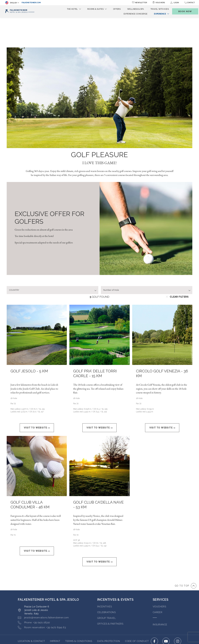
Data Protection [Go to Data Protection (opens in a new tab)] (109, 611)
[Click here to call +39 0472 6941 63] (42, 598)
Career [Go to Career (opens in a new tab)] (158, 582)
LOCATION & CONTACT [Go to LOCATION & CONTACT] (31, 611)
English (11, 3)
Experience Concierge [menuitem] (130, 14)
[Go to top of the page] (186, 556)
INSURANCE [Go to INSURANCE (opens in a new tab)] (160, 595)
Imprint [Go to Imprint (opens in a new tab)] (55, 611)
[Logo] (20, 11)
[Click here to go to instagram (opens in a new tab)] (178, 611)
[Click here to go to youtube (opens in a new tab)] (166, 611)
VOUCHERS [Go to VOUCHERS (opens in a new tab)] (159, 577)
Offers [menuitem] (112, 9)
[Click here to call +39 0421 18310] (34, 593)
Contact (191, 3)
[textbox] (51, 260)
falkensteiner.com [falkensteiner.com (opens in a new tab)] (31, 3)
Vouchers (160, 3)
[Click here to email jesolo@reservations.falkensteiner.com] (43, 588)
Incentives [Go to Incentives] (105, 577)
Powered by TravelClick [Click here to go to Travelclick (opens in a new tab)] (99, 636)
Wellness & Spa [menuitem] (130, 9)
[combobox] (52, 260)
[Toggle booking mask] (182, 11)
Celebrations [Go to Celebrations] (106, 582)
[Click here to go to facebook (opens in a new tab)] (154, 611)
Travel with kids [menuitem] (154, 9)
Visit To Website (37, 398)
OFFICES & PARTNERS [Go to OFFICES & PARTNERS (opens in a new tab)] (110, 594)
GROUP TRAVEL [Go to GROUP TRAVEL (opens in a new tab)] (106, 588)
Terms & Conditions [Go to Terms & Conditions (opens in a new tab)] (79, 611)
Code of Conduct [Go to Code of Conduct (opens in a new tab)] (137, 611)
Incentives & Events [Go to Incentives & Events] (115, 570)
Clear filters (177, 267)
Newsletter (141, 3)
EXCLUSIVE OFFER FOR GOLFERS (49, 188)
